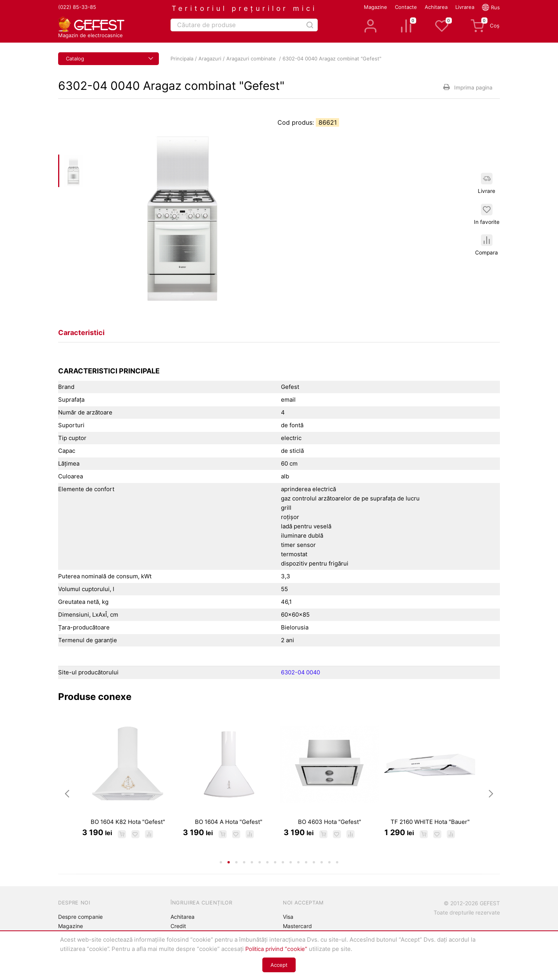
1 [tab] (221, 874)
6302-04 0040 (301, 672)
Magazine (375, 7)
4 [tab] (244, 874)
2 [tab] (229, 874)
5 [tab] (252, 874)
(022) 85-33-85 (77, 7)
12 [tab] (306, 874)
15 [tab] (329, 874)
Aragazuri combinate (252, 58)
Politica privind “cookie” (278, 949)
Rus (495, 7)
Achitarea (436, 7)
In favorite (487, 214)
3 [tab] (236, 874)
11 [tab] (298, 874)
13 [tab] (314, 874)
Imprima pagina (467, 87)
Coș (485, 26)
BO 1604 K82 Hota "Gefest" (128, 833)
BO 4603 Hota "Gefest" (330, 833)
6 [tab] (260, 874)
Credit (178, 926)
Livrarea (465, 7)
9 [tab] (283, 874)
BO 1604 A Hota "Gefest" (229, 833)
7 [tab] (267, 874)
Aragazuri (210, 58)
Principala (182, 58)
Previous (67, 800)
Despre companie (80, 917)
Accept (279, 965)
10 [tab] (291, 874)
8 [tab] (275, 874)
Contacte (406, 7)
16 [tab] (337, 874)
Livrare (487, 182)
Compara (487, 246)
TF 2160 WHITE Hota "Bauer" (430, 833)
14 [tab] (322, 874)
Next (491, 800)
